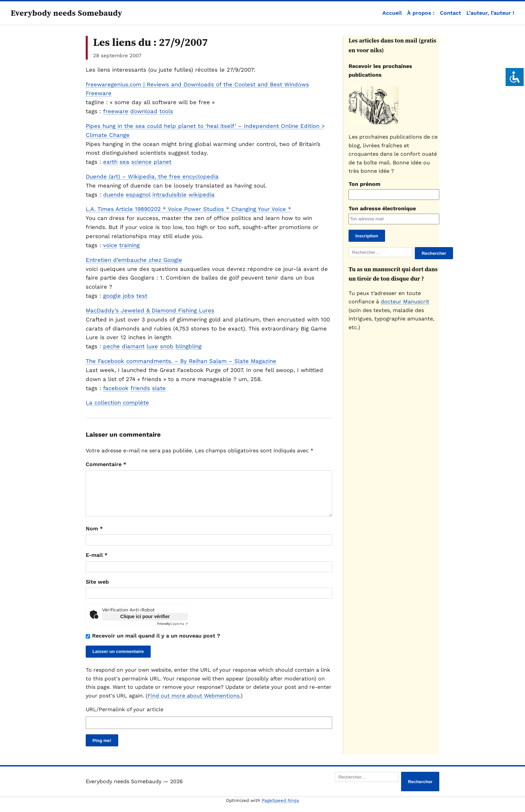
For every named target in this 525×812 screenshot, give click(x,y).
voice (110, 245)
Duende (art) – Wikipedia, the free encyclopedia (152, 176)
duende (114, 195)
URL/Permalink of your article (125, 717)
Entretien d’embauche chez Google (134, 260)
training (129, 245)
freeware (116, 111)
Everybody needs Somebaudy (66, 13)
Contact (451, 13)
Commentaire (106, 464)
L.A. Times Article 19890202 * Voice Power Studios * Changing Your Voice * (189, 209)
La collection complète (117, 402)
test (142, 296)
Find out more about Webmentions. (194, 704)
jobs (129, 296)
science (141, 162)
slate (159, 388)
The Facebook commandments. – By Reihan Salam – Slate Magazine (181, 361)
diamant (133, 346)
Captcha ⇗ (172, 632)
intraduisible (169, 195)
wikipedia (202, 195)
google (112, 296)
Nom (94, 537)
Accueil (392, 13)
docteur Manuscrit (405, 302)
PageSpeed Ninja (280, 808)
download (144, 111)
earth (110, 162)
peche (111, 346)
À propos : (421, 13)
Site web (97, 590)
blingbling (189, 346)
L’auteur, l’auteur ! (490, 13)
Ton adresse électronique (382, 208)
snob (167, 346)
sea (124, 162)
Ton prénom (364, 184)
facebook (116, 388)
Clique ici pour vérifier (145, 624)
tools (166, 111)
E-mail (97, 563)
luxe (152, 346)
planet (163, 162)
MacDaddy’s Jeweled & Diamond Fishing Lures (150, 310)
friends (140, 388)
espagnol (138, 195)
